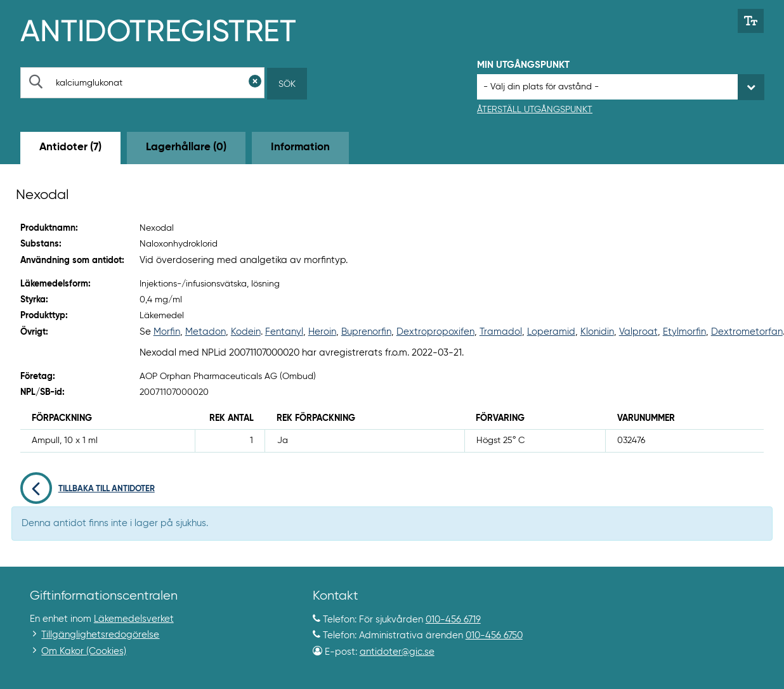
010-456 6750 (494, 635)
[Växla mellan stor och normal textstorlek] (751, 21)
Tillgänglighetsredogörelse (100, 635)
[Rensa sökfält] (255, 83)
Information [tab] (300, 147)
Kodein (246, 332)
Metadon (206, 332)
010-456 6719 (453, 620)
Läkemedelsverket (134, 619)
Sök (287, 84)
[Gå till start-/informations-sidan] (172, 29)
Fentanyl (284, 332)
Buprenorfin (366, 332)
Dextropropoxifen (435, 332)
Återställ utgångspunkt (535, 110)
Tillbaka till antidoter (88, 489)
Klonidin (597, 332)
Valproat (638, 332)
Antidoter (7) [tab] (70, 147)
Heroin (322, 332)
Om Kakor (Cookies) (84, 651)
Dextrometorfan (747, 332)
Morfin (167, 332)
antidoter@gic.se (397, 652)
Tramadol (501, 332)
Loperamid (551, 332)
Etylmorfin (684, 332)
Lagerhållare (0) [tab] (186, 147)
